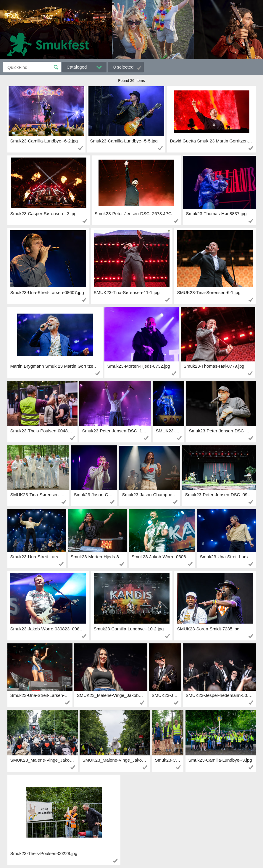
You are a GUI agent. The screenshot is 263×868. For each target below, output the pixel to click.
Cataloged (77, 67)
